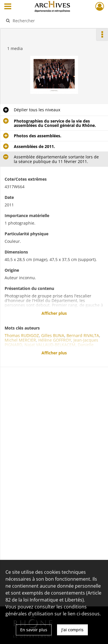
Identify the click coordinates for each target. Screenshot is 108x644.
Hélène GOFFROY (55, 340)
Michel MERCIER (20, 340)
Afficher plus (54, 313)
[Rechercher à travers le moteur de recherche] (53, 21)
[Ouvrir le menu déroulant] (8, 7)
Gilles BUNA (53, 335)
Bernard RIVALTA (83, 335)
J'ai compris (72, 630)
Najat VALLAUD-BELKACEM (50, 345)
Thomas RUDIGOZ (22, 335)
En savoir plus (34, 630)
